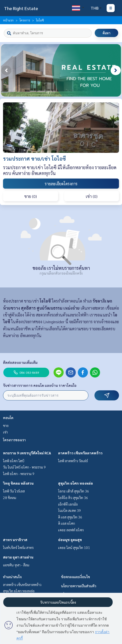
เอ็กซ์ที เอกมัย (68, 504)
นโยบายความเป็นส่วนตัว (79, 586)
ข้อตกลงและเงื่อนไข (76, 577)
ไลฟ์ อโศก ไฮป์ (14, 461)
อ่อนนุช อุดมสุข (70, 540)
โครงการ (25, 20)
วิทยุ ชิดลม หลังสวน (18, 483)
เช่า (5, 432)
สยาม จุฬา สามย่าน (18, 557)
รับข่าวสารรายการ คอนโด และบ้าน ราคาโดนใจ (40, 385)
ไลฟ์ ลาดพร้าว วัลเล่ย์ (73, 461)
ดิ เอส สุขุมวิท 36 (70, 517)
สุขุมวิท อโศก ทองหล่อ (76, 483)
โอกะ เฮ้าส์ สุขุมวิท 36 (74, 491)
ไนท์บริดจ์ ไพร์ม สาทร (18, 547)
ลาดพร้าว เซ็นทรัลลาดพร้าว (80, 453)
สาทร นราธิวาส (15, 540)
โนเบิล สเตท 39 (69, 510)
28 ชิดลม (10, 497)
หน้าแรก (8, 20)
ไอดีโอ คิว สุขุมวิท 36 (73, 497)
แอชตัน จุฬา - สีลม (16, 565)
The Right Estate (21, 8)
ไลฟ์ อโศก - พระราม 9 (19, 474)
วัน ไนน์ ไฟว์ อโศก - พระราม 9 (24, 467)
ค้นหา (106, 33)
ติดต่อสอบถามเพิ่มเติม (20, 362)
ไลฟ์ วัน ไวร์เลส (14, 491)
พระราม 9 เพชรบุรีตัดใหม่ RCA (27, 453)
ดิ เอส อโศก (67, 523)
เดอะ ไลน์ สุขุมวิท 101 (74, 547)
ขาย (6, 425)
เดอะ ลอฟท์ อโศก (71, 530)
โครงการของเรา (14, 440)
